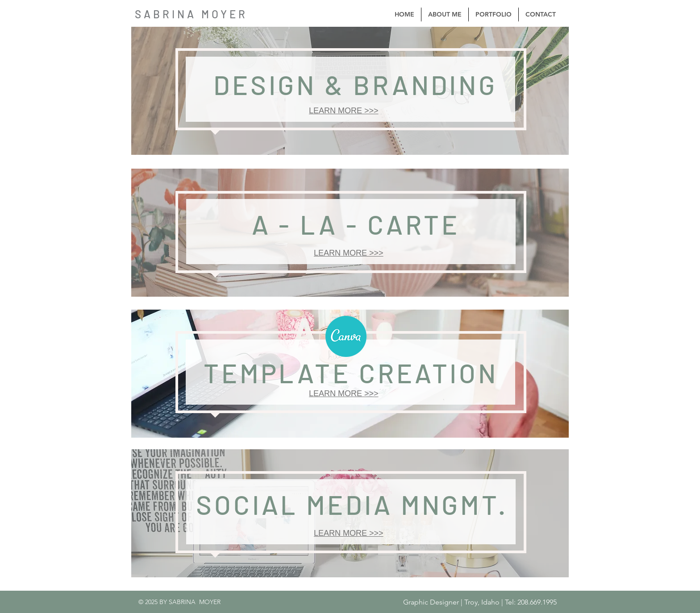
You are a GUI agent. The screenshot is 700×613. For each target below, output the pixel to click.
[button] (494, 14)
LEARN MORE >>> (344, 111)
